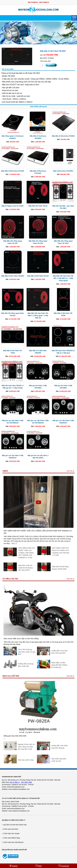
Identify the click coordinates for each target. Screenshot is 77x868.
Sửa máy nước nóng (26, 760)
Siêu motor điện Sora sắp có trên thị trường (21, 639)
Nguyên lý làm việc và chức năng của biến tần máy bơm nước (26, 747)
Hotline (13, 866)
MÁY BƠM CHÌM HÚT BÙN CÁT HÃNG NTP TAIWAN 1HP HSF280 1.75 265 (61, 552)
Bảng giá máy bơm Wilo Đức (15, 736)
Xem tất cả (70, 471)
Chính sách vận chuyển (11, 833)
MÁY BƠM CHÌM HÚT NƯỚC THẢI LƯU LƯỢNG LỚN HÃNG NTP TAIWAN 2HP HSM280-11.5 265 (27, 553)
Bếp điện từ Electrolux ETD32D (13, 171)
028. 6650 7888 (26, 782)
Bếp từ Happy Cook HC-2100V (13, 206)
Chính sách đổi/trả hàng (12, 838)
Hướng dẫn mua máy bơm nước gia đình (59, 652)
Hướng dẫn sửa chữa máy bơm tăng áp (59, 747)
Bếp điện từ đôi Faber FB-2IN (38, 276)
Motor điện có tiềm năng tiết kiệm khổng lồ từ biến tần (59, 665)
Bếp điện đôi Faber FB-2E (38, 206)
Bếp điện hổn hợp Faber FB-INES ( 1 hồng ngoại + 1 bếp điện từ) (38, 315)
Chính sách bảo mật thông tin (13, 842)
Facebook (64, 866)
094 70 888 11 (15, 782)
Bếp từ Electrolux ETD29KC (63, 171)
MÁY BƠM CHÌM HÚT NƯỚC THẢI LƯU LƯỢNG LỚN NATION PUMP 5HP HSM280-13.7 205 (38, 532)
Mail (38, 866)
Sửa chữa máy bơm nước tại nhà (59, 760)
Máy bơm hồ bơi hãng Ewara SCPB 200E (60, 568)
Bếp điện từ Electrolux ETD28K (63, 136)
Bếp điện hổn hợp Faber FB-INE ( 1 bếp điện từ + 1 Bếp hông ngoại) (63, 278)
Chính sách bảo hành (11, 829)
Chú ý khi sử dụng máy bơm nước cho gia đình (27, 652)
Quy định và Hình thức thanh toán (15, 825)
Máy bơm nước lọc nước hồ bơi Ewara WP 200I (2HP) (25, 568)
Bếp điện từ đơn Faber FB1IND (13, 276)
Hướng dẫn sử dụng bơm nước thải (26, 665)
